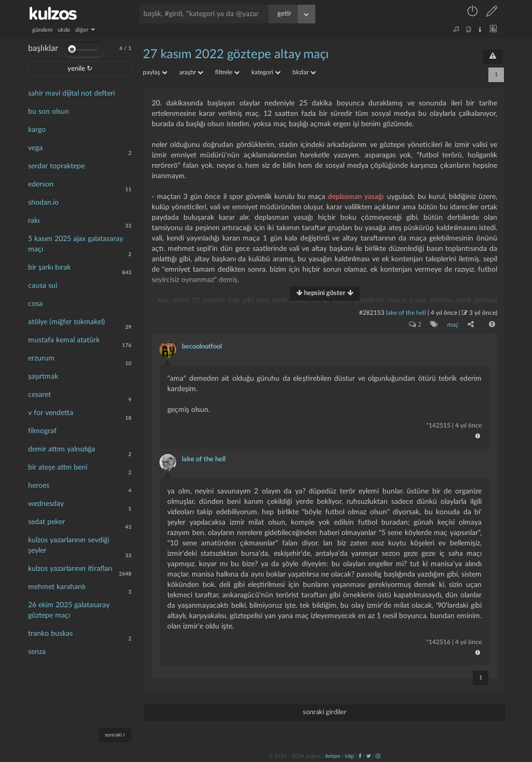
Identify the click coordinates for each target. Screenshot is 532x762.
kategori (266, 72)
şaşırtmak (43, 377)
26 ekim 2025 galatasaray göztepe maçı (69, 610)
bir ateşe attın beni (58, 467)
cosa (35, 304)
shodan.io (43, 203)
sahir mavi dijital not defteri (71, 93)
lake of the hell (406, 313)
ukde (64, 30)
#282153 (372, 313)
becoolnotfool (202, 346)
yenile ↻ (80, 69)
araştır (191, 72)
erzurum (41, 358)
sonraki (115, 735)
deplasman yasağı (356, 197)
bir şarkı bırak (49, 268)
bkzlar (304, 72)
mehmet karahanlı (57, 587)
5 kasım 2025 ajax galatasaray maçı (76, 244)
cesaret (39, 395)
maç (452, 325)
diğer (85, 30)
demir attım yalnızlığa (62, 449)
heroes (39, 486)
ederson (41, 184)
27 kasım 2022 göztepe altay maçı (236, 55)
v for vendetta (51, 413)
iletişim (333, 755)
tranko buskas (50, 634)
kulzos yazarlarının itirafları (70, 569)
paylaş (155, 72)
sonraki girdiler (325, 711)
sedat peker (46, 522)
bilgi (349, 755)
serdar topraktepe (56, 166)
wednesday (46, 504)
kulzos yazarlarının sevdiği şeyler (69, 545)
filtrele (227, 72)
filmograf (42, 431)
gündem (42, 30)
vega (35, 148)
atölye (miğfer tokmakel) (66, 322)
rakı (34, 221)
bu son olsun (49, 112)
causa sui (43, 286)
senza (37, 652)
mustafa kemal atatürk (64, 340)
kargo (37, 130)
